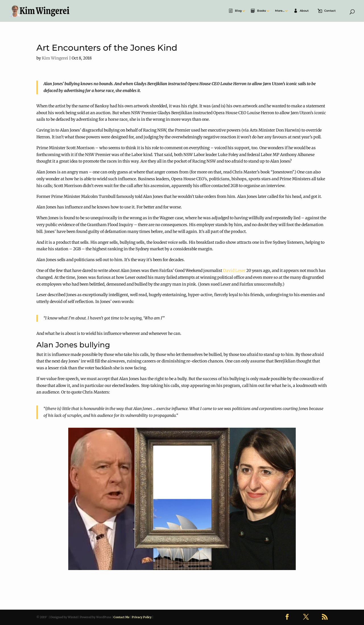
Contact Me (121, 617)
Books (261, 11)
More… (280, 11)
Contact (330, 11)
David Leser (234, 271)
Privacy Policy (142, 617)
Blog (238, 11)
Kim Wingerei (55, 58)
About (304, 11)
